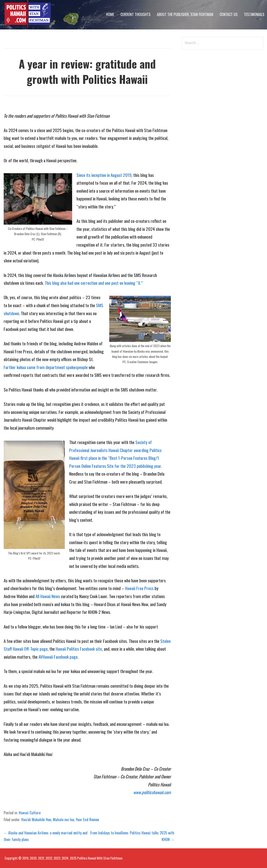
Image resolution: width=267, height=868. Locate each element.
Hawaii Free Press (139, 588)
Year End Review (87, 820)
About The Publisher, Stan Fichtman (185, 14)
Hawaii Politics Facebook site (79, 649)
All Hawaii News (48, 596)
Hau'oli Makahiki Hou (36, 820)
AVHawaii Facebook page (58, 657)
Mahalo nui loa (64, 820)
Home (110, 14)
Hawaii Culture (30, 813)
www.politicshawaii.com (152, 792)
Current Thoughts (135, 14)
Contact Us (229, 14)
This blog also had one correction (71, 283)
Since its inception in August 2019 (104, 175)
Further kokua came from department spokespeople (46, 367)
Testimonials (254, 14)
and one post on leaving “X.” (120, 283)
